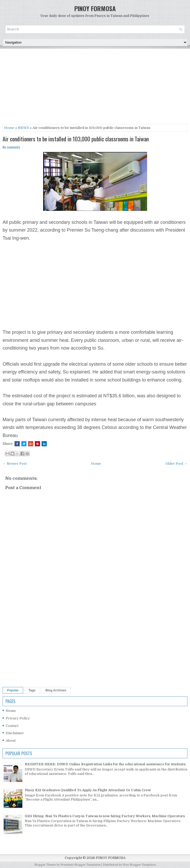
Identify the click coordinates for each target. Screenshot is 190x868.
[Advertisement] (95, 88)
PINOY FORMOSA (95, 8)
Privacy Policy (18, 718)
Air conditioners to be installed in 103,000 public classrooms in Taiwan (76, 139)
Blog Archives (56, 690)
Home (9, 128)
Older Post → (176, 464)
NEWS (23, 128)
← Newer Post (15, 464)
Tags (32, 690)
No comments (11, 147)
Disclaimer (15, 733)
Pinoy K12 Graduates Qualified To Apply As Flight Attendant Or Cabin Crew (88, 790)
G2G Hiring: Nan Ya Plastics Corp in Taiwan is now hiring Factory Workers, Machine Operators (105, 816)
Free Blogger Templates (139, 865)
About (11, 741)
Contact (12, 726)
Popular (13, 690)
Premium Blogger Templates (80, 865)
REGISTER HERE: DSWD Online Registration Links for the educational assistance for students (105, 764)
